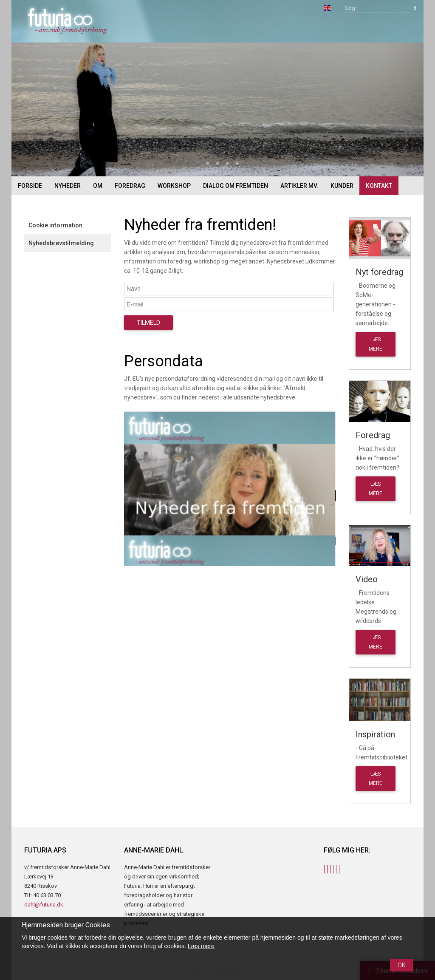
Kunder (342, 186)
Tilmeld (148, 323)
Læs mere (201, 946)
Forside (30, 186)
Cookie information (55, 225)
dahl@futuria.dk (44, 905)
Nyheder (68, 186)
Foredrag (130, 186)
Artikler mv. (299, 186)
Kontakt (379, 186)
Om (98, 186)
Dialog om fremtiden (236, 186)
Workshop (174, 186)
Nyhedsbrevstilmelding (61, 243)
